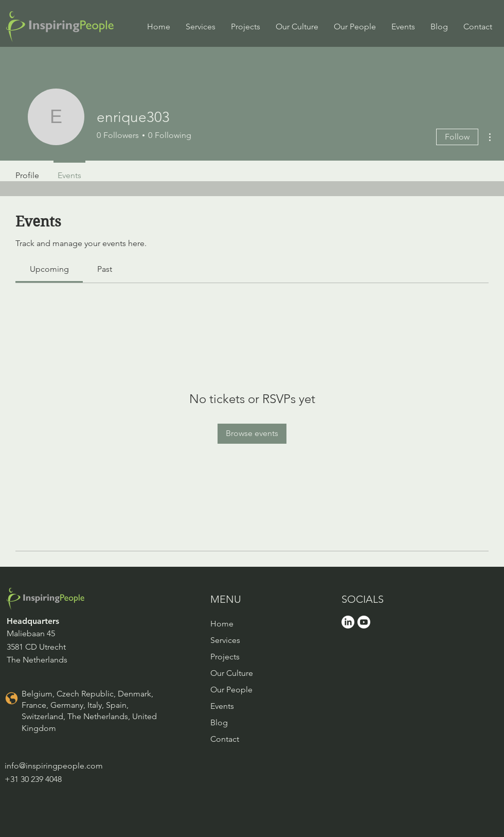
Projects (225, 657)
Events (222, 706)
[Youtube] (364, 622)
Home (222, 624)
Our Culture (232, 673)
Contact (225, 739)
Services (225, 640)
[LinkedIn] (348, 622)
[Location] (11, 699)
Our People (231, 690)
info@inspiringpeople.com (54, 766)
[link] (49, 269)
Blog (219, 722)
